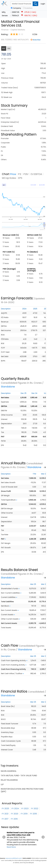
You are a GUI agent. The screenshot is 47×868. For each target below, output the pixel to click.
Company (17, 8)
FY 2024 (15, 809)
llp (2, 784)
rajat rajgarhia (9, 780)
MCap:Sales (9, 178)
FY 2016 (14, 819)
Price (13, 174)
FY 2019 (24, 814)
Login (43, 4)
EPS (20, 178)
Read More (11, 847)
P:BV (26, 174)
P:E (20, 174)
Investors (29, 8)
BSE (9, 48)
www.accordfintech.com (14, 858)
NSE (4, 48)
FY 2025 (5, 809)
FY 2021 (5, 814)
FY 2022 (35, 809)
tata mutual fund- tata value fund (19, 776)
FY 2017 (5, 819)
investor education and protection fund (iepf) (22, 790)
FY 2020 (15, 814)
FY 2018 (33, 814)
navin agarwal (9, 771)
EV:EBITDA (36, 174)
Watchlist (37, 40)
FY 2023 (25, 809)
